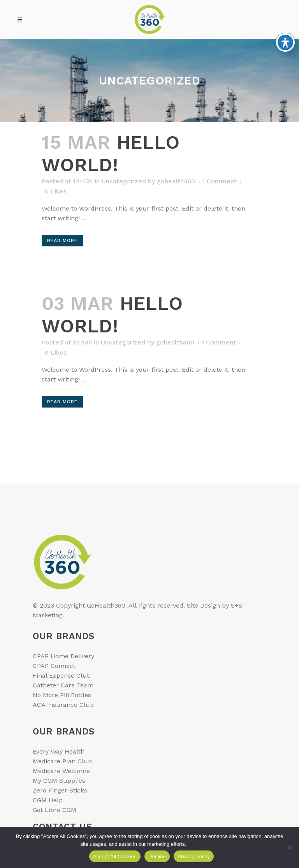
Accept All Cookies (115, 857)
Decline (157, 857)
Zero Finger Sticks (60, 790)
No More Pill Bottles (62, 695)
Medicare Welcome (61, 771)
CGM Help (48, 800)
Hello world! (111, 154)
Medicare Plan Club (62, 761)
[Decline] (289, 847)
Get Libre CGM (55, 810)
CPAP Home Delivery (63, 656)
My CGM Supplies (59, 781)
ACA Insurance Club (63, 705)
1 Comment (220, 181)
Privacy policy (203, 844)
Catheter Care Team (63, 685)
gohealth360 (176, 181)
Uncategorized (124, 181)
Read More (62, 241)
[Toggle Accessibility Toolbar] (285, 24)
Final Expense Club (62, 676)
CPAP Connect (54, 666)
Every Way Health (59, 751)
